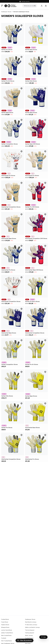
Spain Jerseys (29, 635)
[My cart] (46, 6)
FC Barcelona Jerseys (31, 625)
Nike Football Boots (6, 635)
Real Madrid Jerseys (31, 622)
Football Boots (5, 619)
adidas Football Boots (7, 633)
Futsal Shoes (5, 622)
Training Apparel (30, 633)
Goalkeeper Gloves (6, 12)
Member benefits (24, 1)
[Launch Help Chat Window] (43, 637)
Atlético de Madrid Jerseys (32, 627)
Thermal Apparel (30, 630)
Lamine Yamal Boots (7, 630)
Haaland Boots (5, 625)
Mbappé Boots (5, 627)
